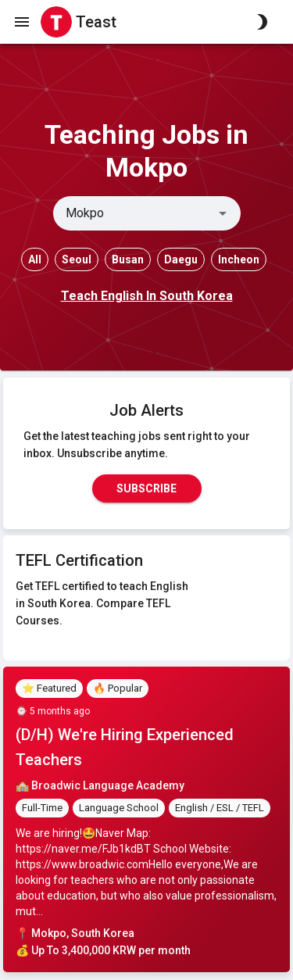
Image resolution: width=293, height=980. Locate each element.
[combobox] (134, 213)
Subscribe (147, 488)
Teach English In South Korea (147, 296)
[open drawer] (22, 22)
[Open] (223, 213)
